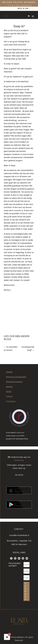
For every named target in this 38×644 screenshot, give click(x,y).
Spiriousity (19, 460)
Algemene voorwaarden (16, 377)
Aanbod (9, 386)
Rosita (9, 391)
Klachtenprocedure (14, 382)
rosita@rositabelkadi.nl (19, 535)
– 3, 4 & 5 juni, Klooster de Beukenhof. (19, 5)
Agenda (9, 372)
